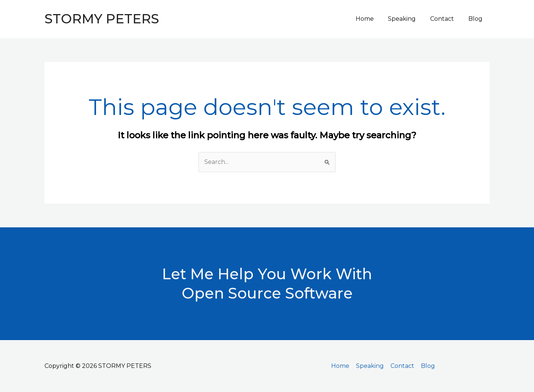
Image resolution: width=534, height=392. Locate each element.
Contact (446, 19)
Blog (477, 19)
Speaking (408, 19)
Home (373, 19)
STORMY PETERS (102, 19)
